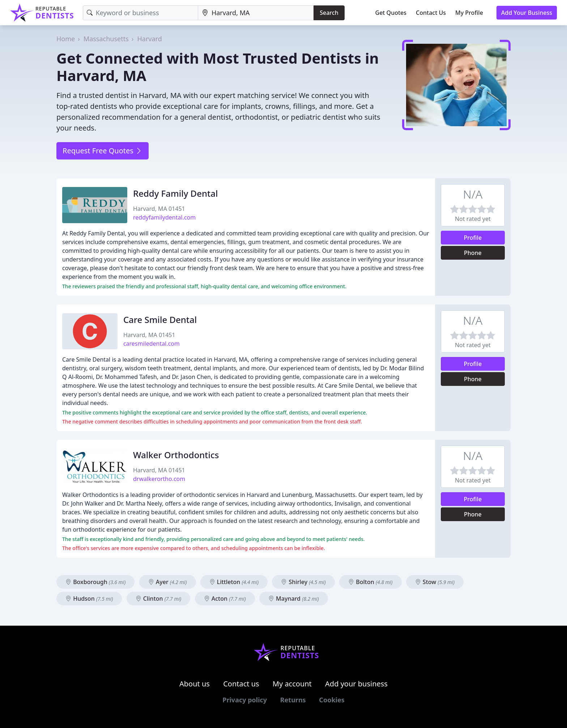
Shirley (303, 582)
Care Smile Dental (160, 320)
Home (66, 39)
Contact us (241, 684)
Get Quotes (391, 13)
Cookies (332, 700)
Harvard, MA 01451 (159, 209)
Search (329, 13)
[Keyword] (140, 13)
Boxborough (95, 582)
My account (292, 684)
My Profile (469, 13)
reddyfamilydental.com (164, 217)
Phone (473, 253)
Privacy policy (245, 700)
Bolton (370, 582)
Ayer (168, 582)
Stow (435, 582)
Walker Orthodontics (176, 455)
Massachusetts (106, 39)
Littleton (234, 582)
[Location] (256, 13)
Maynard (294, 599)
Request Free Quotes (103, 151)
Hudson (89, 599)
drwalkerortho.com (159, 479)
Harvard (149, 39)
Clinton (159, 599)
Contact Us (431, 13)
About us (195, 684)
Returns (293, 700)
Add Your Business (527, 13)
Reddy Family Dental (175, 193)
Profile (473, 238)
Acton (225, 599)
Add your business (356, 684)
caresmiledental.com (152, 344)
